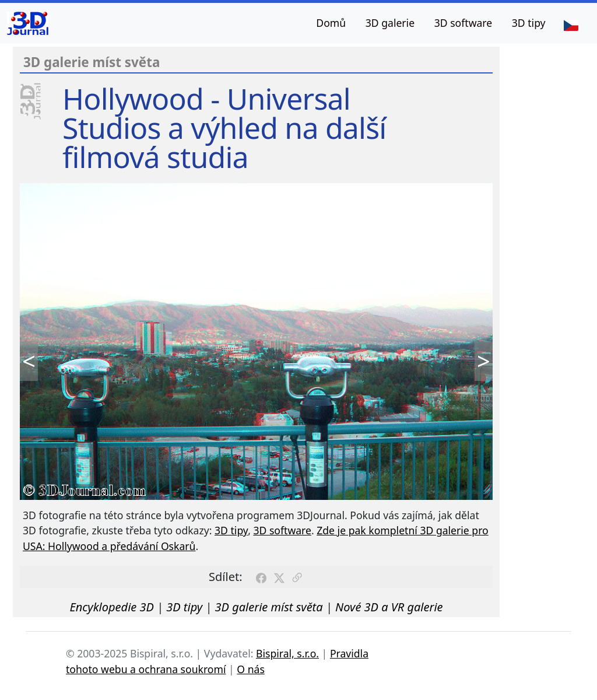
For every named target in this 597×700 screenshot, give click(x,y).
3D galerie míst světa (269, 607)
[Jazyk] (571, 24)
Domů (331, 23)
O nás (251, 669)
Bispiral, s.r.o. (287, 653)
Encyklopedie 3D (111, 607)
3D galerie (390, 23)
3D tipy (529, 23)
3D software (463, 23)
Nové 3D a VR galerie (389, 607)
